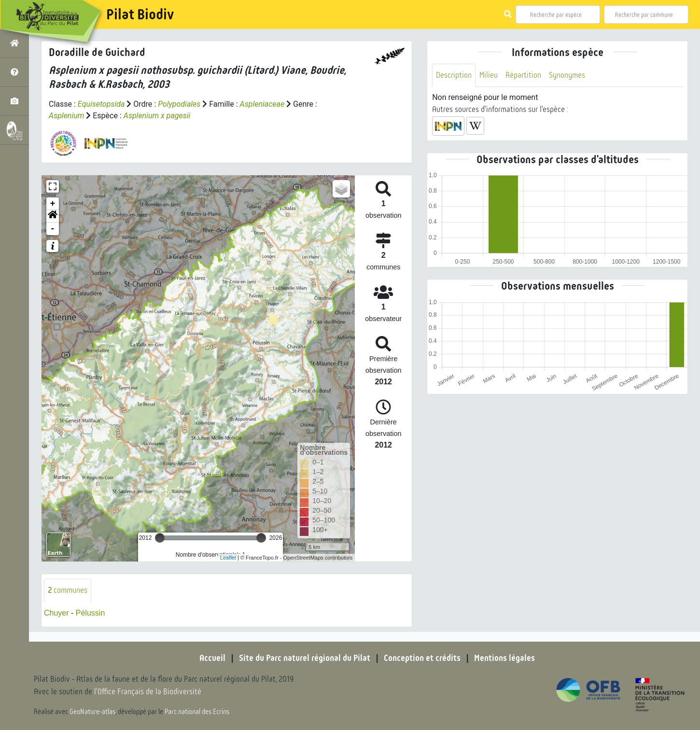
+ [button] (53, 204)
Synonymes (567, 75)
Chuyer (56, 613)
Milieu (489, 75)
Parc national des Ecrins (197, 712)
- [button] (53, 229)
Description (454, 75)
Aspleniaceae (262, 104)
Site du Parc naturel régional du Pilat (305, 658)
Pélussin (90, 613)
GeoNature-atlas (92, 712)
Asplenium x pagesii (157, 116)
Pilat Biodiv (140, 14)
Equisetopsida (101, 104)
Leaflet (228, 558)
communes (68, 590)
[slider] (160, 538)
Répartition (523, 75)
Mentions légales (504, 658)
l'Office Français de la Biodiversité (148, 692)
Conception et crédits (422, 658)
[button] (53, 216)
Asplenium (66, 116)
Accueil (212, 658)
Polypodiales (179, 104)
